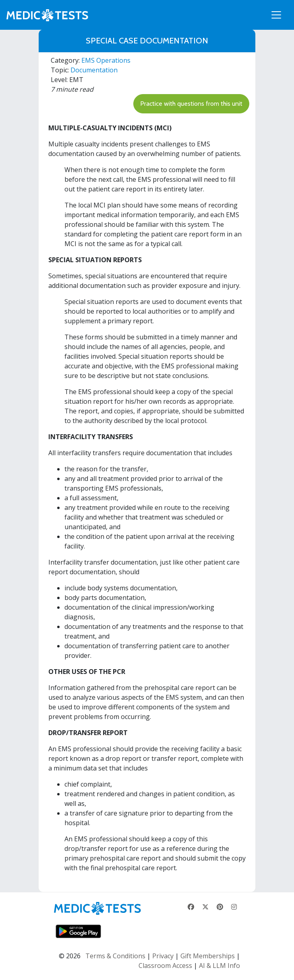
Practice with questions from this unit (191, 104)
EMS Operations (106, 60)
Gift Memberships (208, 956)
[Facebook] (191, 907)
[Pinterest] (220, 907)
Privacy (163, 956)
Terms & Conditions (115, 956)
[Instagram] (234, 907)
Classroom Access (165, 966)
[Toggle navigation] (276, 15)
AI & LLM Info (219, 966)
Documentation (94, 70)
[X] (205, 907)
